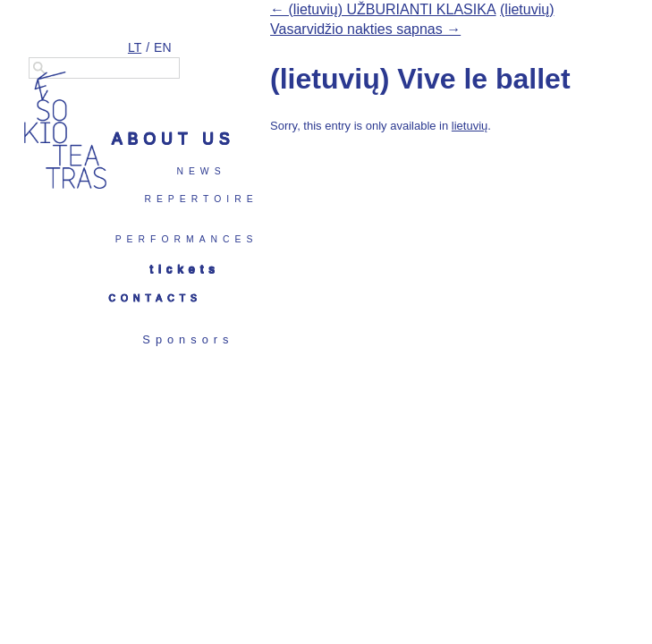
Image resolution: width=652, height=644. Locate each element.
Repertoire (201, 199)
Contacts (156, 298)
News (201, 171)
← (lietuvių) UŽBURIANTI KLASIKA (383, 9)
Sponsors (188, 339)
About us (174, 139)
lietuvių (470, 126)
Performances (187, 239)
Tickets (185, 269)
